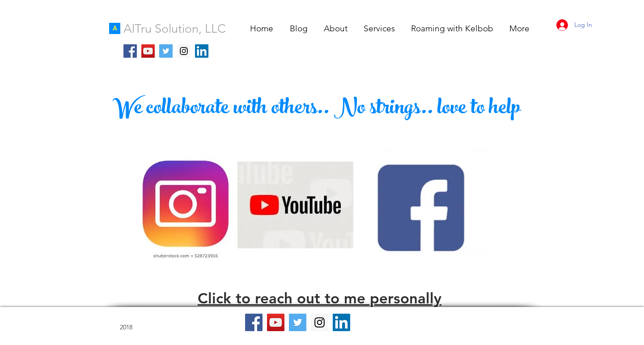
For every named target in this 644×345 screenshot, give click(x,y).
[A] (115, 28)
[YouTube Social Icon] (148, 51)
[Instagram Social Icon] (184, 51)
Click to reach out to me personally (320, 298)
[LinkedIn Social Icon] (202, 51)
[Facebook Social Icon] (130, 51)
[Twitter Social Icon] (166, 51)
